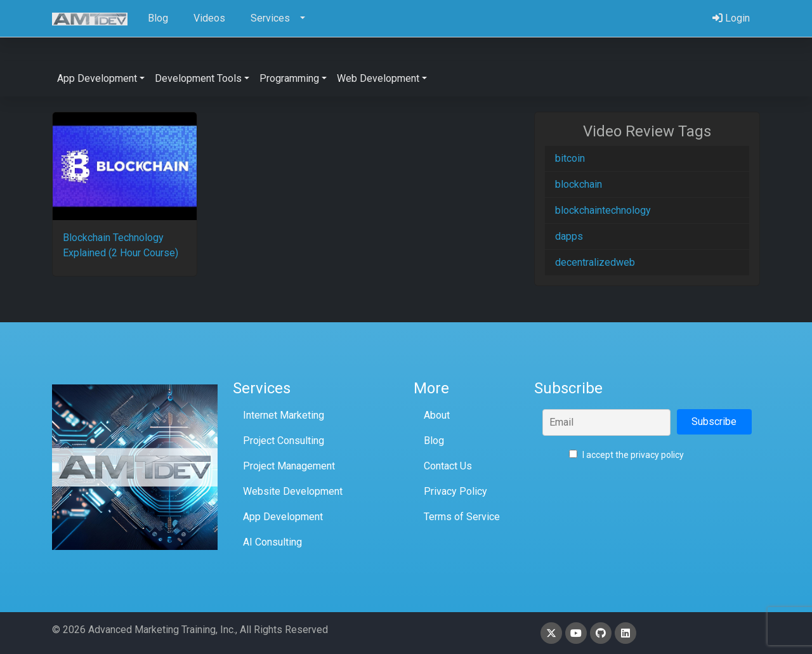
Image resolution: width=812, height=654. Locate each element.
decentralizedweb (595, 262)
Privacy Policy (455, 491)
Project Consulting (284, 441)
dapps (569, 236)
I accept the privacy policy (626, 455)
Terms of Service (462, 517)
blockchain (579, 184)
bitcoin (570, 158)
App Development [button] (97, 78)
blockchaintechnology (603, 210)
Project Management (289, 466)
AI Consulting (272, 542)
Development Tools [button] (198, 78)
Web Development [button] (378, 78)
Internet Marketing (284, 415)
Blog (434, 441)
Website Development (293, 491)
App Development (283, 517)
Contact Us (448, 466)
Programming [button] (289, 78)
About (437, 415)
